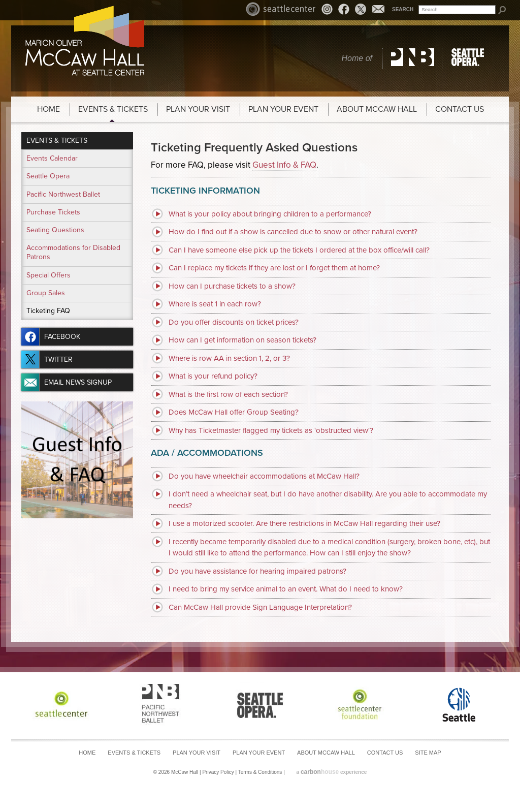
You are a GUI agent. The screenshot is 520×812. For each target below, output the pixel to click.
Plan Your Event (283, 109)
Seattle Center (281, 9)
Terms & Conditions (260, 772)
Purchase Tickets (53, 212)
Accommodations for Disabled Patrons (73, 252)
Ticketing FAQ (48, 311)
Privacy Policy (218, 772)
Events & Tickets (113, 109)
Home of (357, 58)
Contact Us (460, 109)
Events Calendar (52, 158)
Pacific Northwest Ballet (413, 58)
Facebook (344, 9)
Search (403, 9)
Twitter (361, 9)
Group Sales (46, 293)
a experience (332, 772)
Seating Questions (55, 230)
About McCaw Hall (377, 109)
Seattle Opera (469, 58)
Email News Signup (378, 9)
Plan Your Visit (198, 109)
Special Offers (48, 275)
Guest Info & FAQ (284, 165)
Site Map (428, 753)
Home (48, 109)
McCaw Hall (85, 41)
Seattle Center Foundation (360, 704)
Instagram (329, 10)
